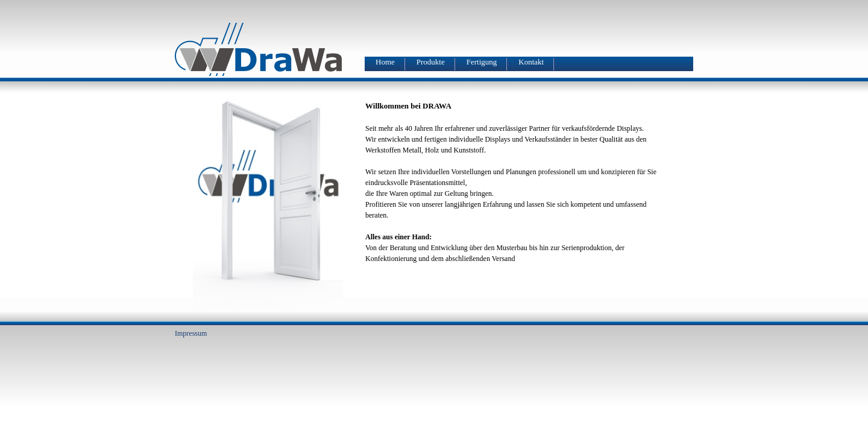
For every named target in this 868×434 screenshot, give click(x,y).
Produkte (431, 62)
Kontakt (531, 62)
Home (385, 62)
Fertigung (482, 62)
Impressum (191, 333)
